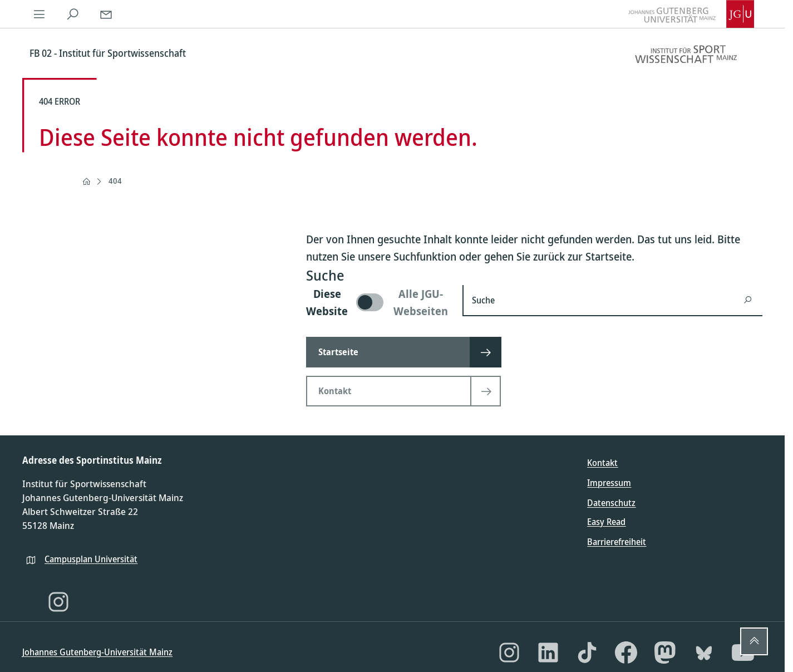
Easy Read (606, 522)
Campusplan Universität (91, 559)
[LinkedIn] (548, 653)
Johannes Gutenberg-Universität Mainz (97, 652)
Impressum (609, 483)
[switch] (378, 302)
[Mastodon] (665, 653)
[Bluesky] (704, 653)
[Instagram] (58, 602)
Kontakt (602, 463)
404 (115, 181)
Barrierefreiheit (617, 542)
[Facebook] (626, 653)
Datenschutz (611, 503)
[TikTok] (587, 653)
